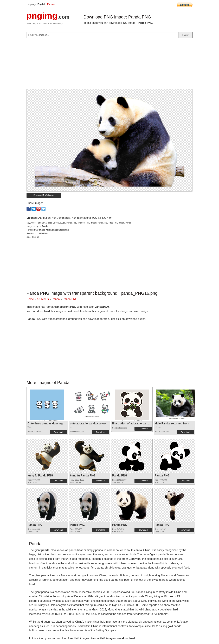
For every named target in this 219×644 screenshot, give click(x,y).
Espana (51, 4)
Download (58, 432)
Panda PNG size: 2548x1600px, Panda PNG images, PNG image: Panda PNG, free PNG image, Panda (84, 223)
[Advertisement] (109, 65)
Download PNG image (44, 195)
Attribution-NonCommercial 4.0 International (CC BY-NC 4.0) (75, 218)
